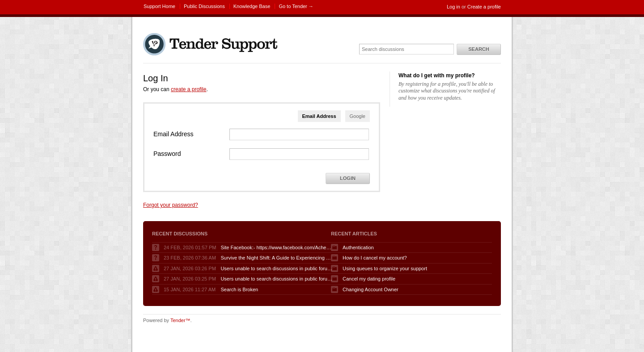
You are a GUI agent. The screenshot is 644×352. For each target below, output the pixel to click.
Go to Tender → (296, 6)
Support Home (159, 6)
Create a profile (484, 7)
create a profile (189, 89)
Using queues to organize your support (385, 268)
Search (479, 49)
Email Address (319, 116)
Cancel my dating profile (369, 279)
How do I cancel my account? (375, 258)
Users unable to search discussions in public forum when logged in (276, 268)
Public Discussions (204, 6)
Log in (453, 7)
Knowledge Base (252, 6)
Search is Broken (239, 289)
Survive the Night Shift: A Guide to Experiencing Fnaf (276, 258)
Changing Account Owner (371, 289)
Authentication (358, 247)
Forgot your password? (171, 205)
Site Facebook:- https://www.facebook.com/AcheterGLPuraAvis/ (276, 247)
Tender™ (180, 320)
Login (348, 178)
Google (358, 116)
